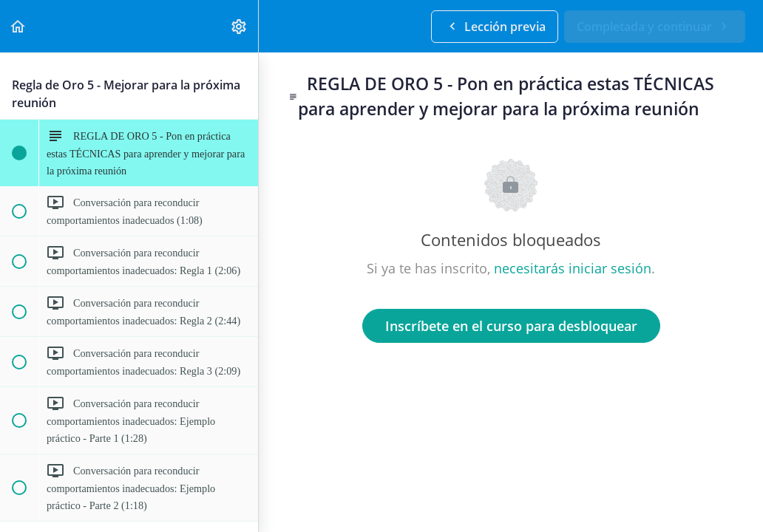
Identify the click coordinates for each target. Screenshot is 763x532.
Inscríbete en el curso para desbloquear (511, 326)
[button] (18, 26)
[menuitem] (240, 26)
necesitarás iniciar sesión (573, 268)
